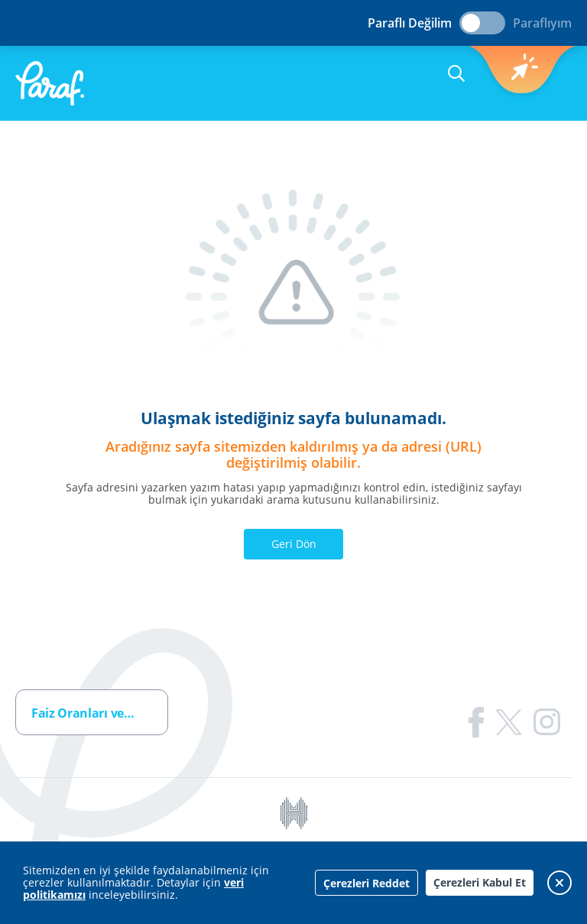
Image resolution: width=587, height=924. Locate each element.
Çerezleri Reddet (366, 883)
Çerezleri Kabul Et (480, 882)
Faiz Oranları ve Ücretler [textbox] (99, 713)
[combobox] (92, 712)
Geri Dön (294, 544)
